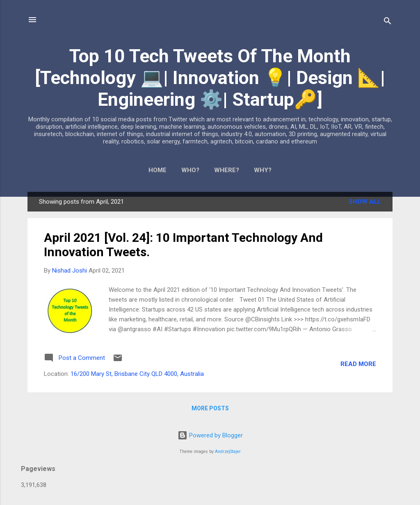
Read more (358, 364)
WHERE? (227, 170)
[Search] (388, 22)
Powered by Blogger (210, 435)
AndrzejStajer (228, 452)
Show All (365, 202)
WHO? (190, 170)
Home (157, 170)
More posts (210, 408)
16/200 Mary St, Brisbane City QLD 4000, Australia (137, 374)
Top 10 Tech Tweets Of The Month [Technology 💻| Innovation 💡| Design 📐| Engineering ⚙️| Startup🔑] (210, 78)
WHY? (263, 170)
